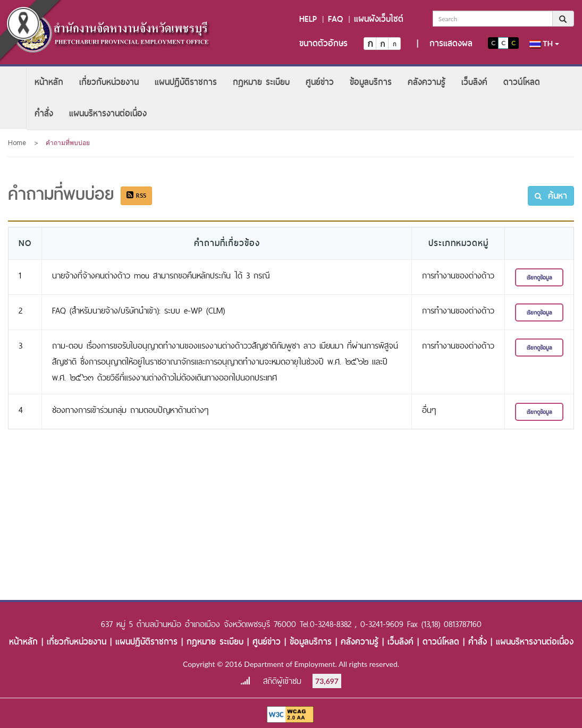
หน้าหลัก (49, 82)
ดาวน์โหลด (522, 82)
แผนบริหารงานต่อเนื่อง (108, 113)
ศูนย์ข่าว (320, 82)
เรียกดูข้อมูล (539, 277)
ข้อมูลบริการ (371, 82)
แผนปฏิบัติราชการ (186, 82)
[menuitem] (49, 82)
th (544, 44)
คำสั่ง (44, 113)
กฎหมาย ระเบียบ (261, 82)
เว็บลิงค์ (474, 82)
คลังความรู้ (427, 82)
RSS (136, 196)
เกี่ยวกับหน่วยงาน (109, 82)
